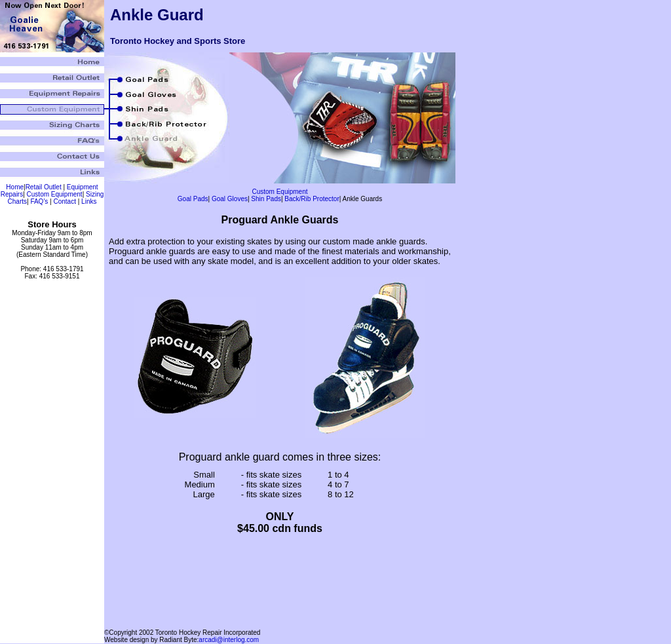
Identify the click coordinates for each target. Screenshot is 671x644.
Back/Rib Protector (312, 199)
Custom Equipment (55, 194)
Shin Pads (266, 199)
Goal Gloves (230, 199)
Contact (64, 201)
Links (89, 201)
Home (15, 187)
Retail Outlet (44, 187)
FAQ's (39, 201)
